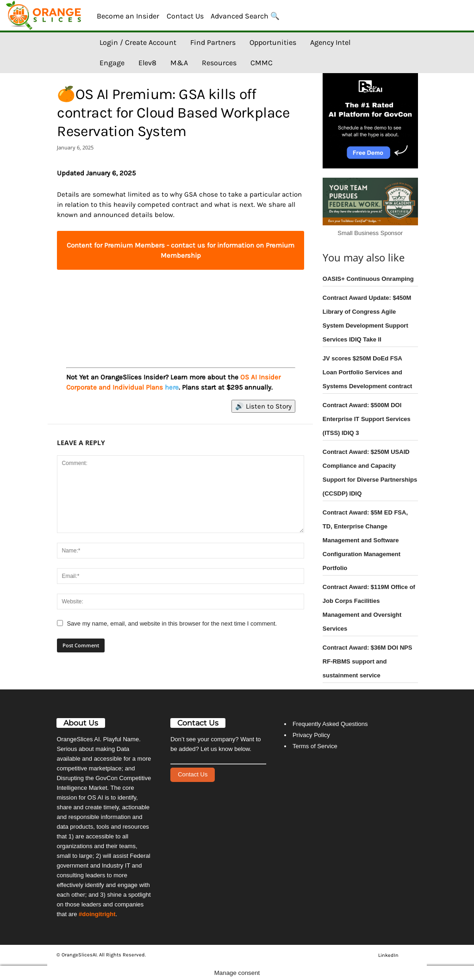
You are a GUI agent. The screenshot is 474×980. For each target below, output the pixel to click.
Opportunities (273, 42)
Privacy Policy (311, 735)
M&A (179, 63)
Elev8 (147, 63)
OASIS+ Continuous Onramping (368, 279)
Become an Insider (128, 16)
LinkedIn (388, 955)
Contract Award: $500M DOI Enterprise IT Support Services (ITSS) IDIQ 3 (367, 419)
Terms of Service (315, 746)
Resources (219, 63)
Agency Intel (330, 42)
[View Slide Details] (181, 308)
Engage (112, 63)
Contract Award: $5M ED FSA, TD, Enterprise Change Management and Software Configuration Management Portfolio (365, 540)
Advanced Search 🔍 (245, 16)
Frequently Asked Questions (330, 724)
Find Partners (213, 42)
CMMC (262, 63)
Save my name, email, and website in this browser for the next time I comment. (172, 623)
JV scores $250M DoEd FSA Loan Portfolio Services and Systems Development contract (368, 372)
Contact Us (185, 16)
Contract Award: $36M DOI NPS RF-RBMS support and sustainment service (368, 661)
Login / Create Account (138, 42)
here (172, 387)
